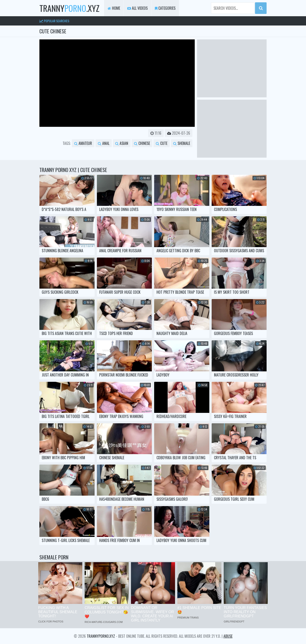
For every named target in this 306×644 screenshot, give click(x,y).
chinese (142, 143)
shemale (182, 143)
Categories (165, 8)
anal (104, 143)
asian (122, 143)
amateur (83, 143)
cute (162, 143)
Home (114, 8)
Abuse (228, 636)
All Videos (137, 8)
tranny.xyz (69, 8)
